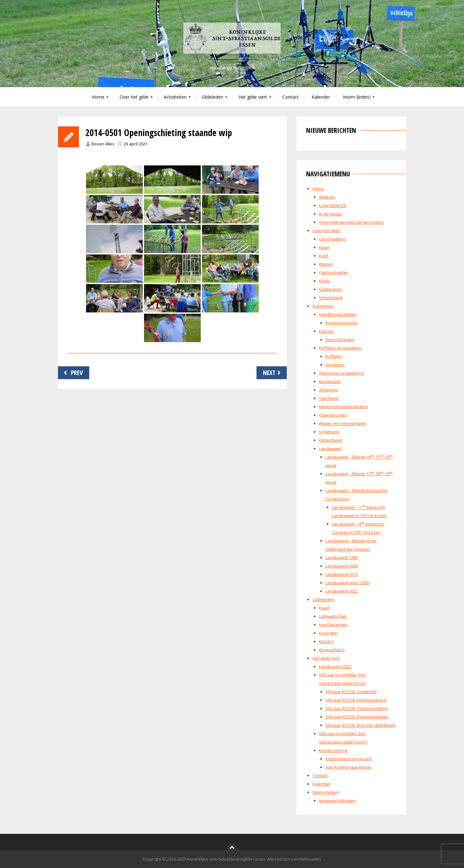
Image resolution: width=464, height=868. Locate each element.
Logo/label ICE (333, 205)
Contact (290, 97)
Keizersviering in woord (348, 759)
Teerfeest (329, 398)
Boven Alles (103, 144)
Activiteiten (175, 97)
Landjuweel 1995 (342, 557)
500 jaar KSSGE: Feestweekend (356, 700)
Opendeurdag (333, 415)
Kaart (324, 247)
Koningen (328, 633)
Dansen (327, 331)
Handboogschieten (338, 314)
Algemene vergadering (341, 373)
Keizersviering (333, 750)
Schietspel (329, 432)
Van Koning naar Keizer (348, 767)
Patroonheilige (333, 272)
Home (98, 97)
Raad (324, 608)
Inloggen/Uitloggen (337, 801)
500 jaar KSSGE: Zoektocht (351, 692)
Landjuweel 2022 (342, 591)
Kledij (324, 281)
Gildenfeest (331, 440)
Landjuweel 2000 (342, 566)
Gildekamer (330, 289)
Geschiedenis (333, 239)
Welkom (327, 197)
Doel (324, 256)
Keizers (326, 641)
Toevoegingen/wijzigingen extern (352, 222)
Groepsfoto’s (332, 650)
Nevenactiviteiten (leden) (343, 407)
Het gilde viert (253, 97)
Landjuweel (330, 449)
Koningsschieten (342, 323)
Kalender (321, 97)
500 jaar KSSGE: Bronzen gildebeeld (360, 725)
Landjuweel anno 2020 (347, 583)
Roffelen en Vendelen (340, 348)
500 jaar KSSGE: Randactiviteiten (357, 717)
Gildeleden (213, 97)
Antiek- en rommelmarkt (342, 423)
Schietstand (331, 298)
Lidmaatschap (333, 616)
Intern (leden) (357, 97)
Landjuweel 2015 (342, 574)
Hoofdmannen (333, 625)
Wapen (326, 264)
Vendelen (335, 365)
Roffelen (334, 356)
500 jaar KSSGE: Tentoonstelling (356, 708)
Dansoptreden (340, 340)
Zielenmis (329, 390)
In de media (330, 214)
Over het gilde (134, 97)
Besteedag (330, 381)
